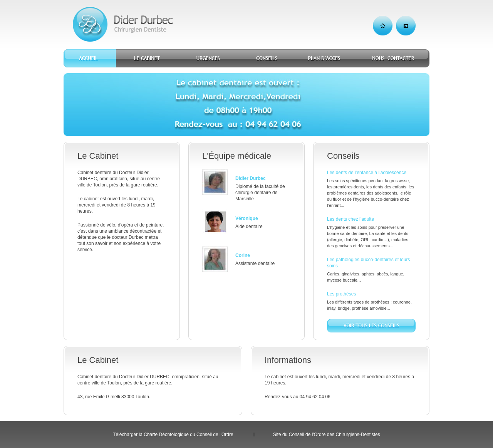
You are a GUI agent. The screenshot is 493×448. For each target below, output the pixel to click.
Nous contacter (393, 58)
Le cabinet (147, 58)
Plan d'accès (324, 58)
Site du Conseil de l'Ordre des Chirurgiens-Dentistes (327, 435)
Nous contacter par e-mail (406, 26)
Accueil (90, 58)
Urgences (208, 58)
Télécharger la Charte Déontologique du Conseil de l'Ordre (173, 435)
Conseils (265, 58)
